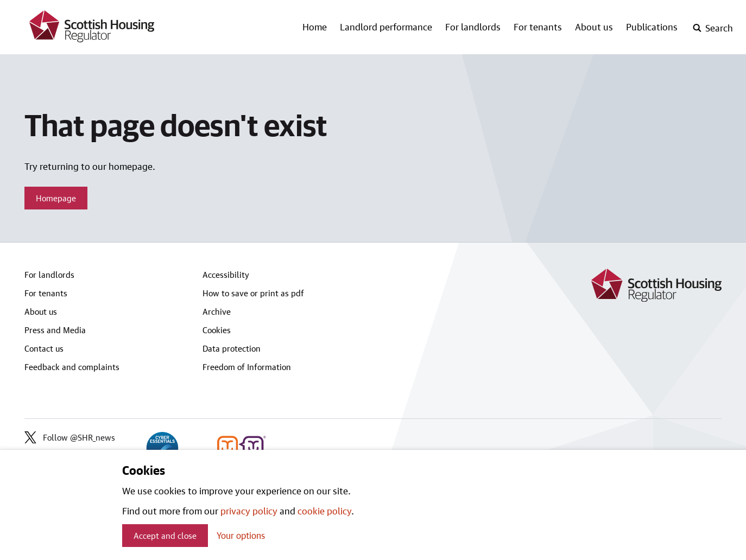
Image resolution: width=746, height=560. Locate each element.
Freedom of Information (247, 367)
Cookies (217, 330)
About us (594, 27)
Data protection (232, 348)
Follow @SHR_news (70, 437)
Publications (652, 27)
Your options (241, 535)
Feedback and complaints (72, 367)
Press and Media (55, 330)
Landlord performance (386, 27)
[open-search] (713, 28)
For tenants (538, 27)
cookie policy (324, 511)
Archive (217, 311)
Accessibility (226, 275)
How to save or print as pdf (253, 293)
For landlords (473, 27)
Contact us (44, 348)
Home (315, 27)
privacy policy (249, 511)
